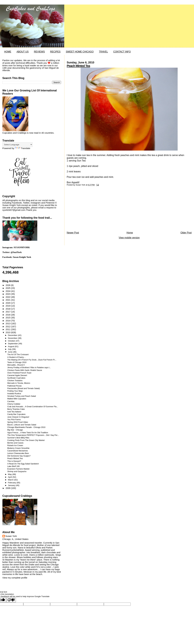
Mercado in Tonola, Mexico (19, 383)
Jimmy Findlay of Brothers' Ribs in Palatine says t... (29, 368)
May (10, 474)
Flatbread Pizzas (14, 386)
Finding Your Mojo (15, 391)
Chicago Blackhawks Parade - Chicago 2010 (26, 427)
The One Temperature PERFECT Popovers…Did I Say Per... (33, 435)
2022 (8, 297)
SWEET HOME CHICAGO (80, 52)
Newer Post (73, 233)
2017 (8, 312)
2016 (8, 315)
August (11, 346)
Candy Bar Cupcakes (16, 414)
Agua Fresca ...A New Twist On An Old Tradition (28, 433)
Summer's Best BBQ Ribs (18, 438)
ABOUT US (23, 52)
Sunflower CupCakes (16, 378)
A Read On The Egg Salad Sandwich (23, 464)
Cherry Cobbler (14, 404)
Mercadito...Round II (16, 365)
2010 (8, 332)
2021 (8, 300)
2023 (8, 294)
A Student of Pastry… (16, 357)
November (13, 338)
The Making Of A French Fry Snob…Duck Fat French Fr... (32, 360)
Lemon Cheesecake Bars (18, 453)
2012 (8, 327)
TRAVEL (104, 52)
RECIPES (55, 52)
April (10, 477)
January (12, 485)
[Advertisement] (89, 209)
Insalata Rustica (14, 394)
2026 (8, 285)
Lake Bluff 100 (13, 466)
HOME (8, 52)
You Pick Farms (14, 420)
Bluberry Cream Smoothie (18, 448)
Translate (23, 148)
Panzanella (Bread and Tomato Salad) (23, 388)
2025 (8, 288)
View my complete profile (15, 578)
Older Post (186, 233)
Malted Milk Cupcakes (17, 399)
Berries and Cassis (15, 443)
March (11, 480)
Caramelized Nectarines (18, 451)
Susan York (11, 536)
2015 (8, 318)
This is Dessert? (14, 461)
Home (130, 233)
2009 (8, 488)
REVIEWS (39, 52)
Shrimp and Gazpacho (17, 471)
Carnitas (11, 401)
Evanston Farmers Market (18, 469)
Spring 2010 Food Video (18, 422)
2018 (8, 309)
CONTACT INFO (122, 52)
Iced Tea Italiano (14, 412)
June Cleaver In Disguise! (18, 417)
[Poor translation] (11, 600)
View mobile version (129, 238)
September (13, 344)
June (10, 352)
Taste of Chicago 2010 (17, 362)
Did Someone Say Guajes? (19, 456)
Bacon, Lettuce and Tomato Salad (22, 425)
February (12, 483)
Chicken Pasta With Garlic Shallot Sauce (25, 370)
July (10, 349)
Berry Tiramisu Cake (16, 409)
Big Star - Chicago (15, 430)
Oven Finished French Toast (19, 373)
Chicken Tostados (15, 381)
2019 (8, 306)
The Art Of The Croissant (18, 355)
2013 (8, 324)
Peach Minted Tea (78, 66)
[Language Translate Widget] (18, 145)
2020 (8, 303)
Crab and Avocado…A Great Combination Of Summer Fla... (33, 407)
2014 (8, 321)
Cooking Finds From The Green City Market (26, 440)
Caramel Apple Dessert (17, 375)
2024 (8, 291)
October (12, 341)
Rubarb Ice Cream (15, 445)
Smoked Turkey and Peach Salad (22, 396)
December (13, 335)
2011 (8, 329)
